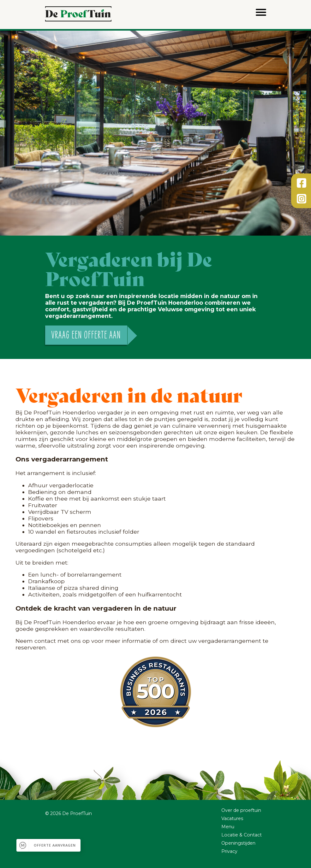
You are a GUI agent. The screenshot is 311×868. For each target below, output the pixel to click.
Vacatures (232, 818)
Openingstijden (238, 843)
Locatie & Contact (242, 835)
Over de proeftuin (241, 810)
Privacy (229, 851)
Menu (228, 827)
